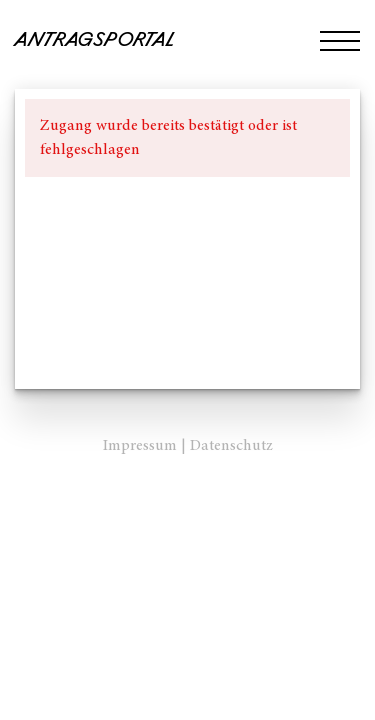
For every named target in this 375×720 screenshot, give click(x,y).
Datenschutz (231, 446)
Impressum (140, 446)
